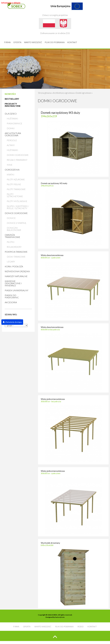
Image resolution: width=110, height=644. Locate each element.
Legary (11, 262)
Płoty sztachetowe (15, 195)
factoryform (60, 617)
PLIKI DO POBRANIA (55, 42)
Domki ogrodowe (18, 155)
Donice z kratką (16, 223)
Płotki (11, 242)
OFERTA (17, 42)
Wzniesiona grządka (17, 271)
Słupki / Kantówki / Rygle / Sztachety (18, 207)
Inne (10, 165)
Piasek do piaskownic (12, 296)
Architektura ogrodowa (13, 134)
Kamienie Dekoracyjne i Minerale (13, 283)
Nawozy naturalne (16, 276)
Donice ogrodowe (16, 213)
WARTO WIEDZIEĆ (33, 42)
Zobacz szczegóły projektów (63, 8)
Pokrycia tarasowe (16, 252)
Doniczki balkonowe (14, 229)
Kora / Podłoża (14, 266)
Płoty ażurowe (16, 179)
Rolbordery (14, 247)
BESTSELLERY (12, 99)
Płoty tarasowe (16, 189)
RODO (80, 627)
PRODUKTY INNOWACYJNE (13, 105)
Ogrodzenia (12, 170)
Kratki (11, 174)
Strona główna (45, 93)
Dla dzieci (11, 114)
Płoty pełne (14, 184)
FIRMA (7, 42)
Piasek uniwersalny (17, 290)
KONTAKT (72, 42)
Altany (11, 145)
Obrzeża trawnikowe (12, 236)
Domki (11, 128)
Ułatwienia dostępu (12, 322)
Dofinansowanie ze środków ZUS (55, 26)
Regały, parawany (17, 160)
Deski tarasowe (16, 257)
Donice (11, 218)
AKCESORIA (11, 302)
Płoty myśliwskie (17, 201)
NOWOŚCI (10, 94)
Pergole (12, 140)
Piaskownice (14, 123)
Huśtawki (12, 118)
